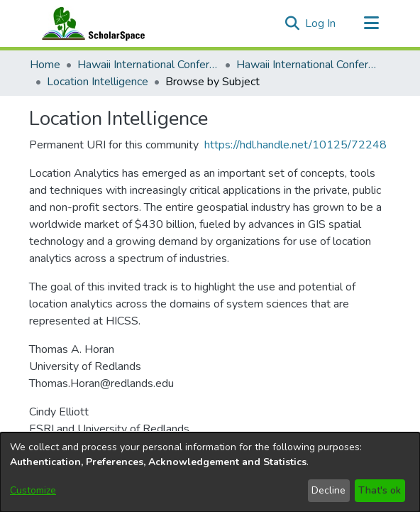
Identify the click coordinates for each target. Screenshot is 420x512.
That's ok (380, 490)
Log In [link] (321, 23)
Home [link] (45, 65)
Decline (328, 490)
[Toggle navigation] (371, 23)
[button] (292, 23)
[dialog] (210, 472)
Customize (33, 490)
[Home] (90, 23)
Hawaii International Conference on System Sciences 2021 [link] (307, 65)
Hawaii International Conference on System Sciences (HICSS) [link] (148, 65)
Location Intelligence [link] (98, 82)
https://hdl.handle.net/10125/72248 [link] (295, 145)
